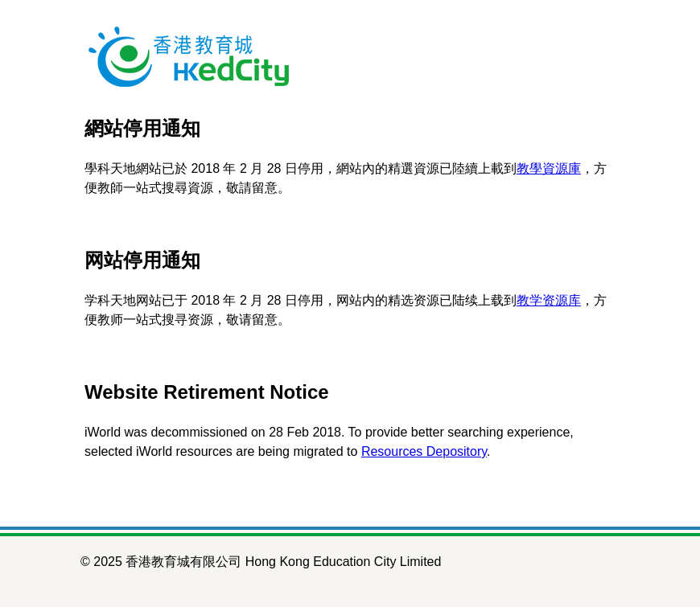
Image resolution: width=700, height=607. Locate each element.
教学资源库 (549, 300)
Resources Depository (424, 451)
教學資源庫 (549, 168)
